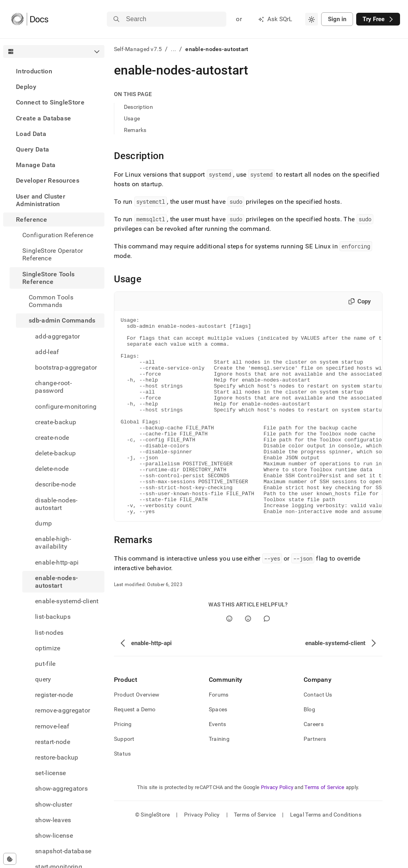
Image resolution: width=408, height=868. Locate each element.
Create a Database (43, 118)
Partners (315, 778)
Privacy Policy (277, 827)
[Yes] (229, 658)
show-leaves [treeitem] (53, 820)
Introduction (34, 71)
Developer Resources (48, 180)
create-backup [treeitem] (56, 422)
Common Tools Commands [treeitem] (51, 301)
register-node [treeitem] (54, 695)
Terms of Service (324, 827)
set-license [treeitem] (51, 773)
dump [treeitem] (43, 523)
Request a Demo (135, 749)
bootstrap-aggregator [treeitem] (66, 367)
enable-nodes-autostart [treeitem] (56, 582)
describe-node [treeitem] (55, 484)
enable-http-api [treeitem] (57, 562)
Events (218, 764)
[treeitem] (54, 71)
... (174, 49)
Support (124, 778)
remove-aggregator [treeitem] (63, 710)
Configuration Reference (58, 235)
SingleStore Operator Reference (53, 254)
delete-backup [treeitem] (55, 453)
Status (123, 793)
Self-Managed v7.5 (138, 49)
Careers (314, 764)
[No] (248, 658)
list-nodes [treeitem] (49, 633)
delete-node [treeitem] (52, 469)
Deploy (26, 87)
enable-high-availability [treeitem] (53, 543)
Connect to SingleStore (50, 102)
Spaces (218, 749)
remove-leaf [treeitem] (52, 726)
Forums (219, 734)
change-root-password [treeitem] (53, 387)
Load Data (31, 134)
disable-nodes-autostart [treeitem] (56, 504)
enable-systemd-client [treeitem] (67, 601)
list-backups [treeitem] (53, 617)
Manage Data (36, 165)
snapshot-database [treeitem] (63, 851)
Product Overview (137, 734)
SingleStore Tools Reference (48, 278)
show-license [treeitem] (54, 836)
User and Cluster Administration (41, 200)
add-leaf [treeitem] (47, 352)
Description (138, 107)
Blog (309, 749)
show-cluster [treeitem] (54, 804)
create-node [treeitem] (52, 438)
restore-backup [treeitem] (57, 757)
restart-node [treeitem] (53, 742)
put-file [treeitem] (45, 664)
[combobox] (312, 19)
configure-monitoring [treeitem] (66, 406)
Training (219, 778)
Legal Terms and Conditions (326, 854)
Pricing (123, 764)
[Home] (30, 19)
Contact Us (318, 734)
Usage (132, 118)
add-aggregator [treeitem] (57, 336)
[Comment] (267, 658)
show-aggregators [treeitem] (61, 788)
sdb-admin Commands (62, 320)
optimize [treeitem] (48, 648)
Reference (31, 219)
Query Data (32, 149)
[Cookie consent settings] (10, 859)
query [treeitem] (43, 679)
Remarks (135, 130)
